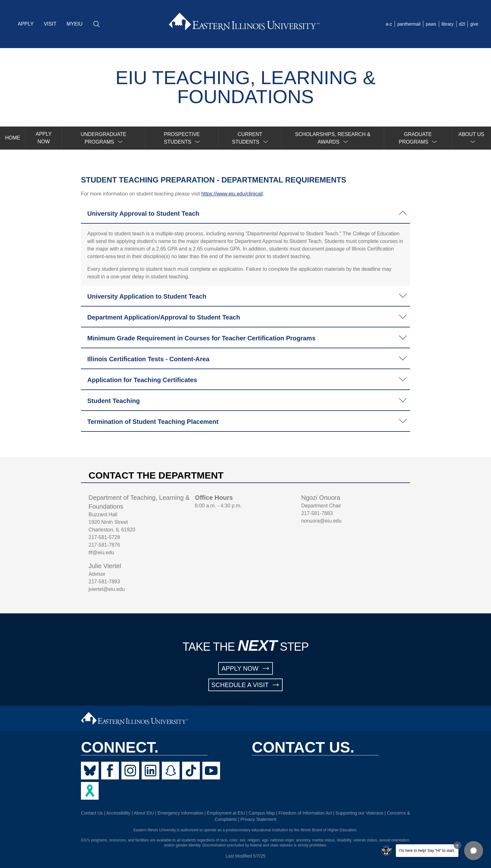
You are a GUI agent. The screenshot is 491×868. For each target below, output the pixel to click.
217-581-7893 (104, 582)
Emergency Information (180, 813)
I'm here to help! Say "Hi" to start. (427, 851)
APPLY (26, 24)
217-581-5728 (104, 537)
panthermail (409, 24)
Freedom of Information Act (305, 813)
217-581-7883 (317, 513)
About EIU (144, 813)
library (448, 24)
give (474, 24)
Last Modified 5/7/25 (245, 856)
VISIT (50, 24)
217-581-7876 (104, 545)
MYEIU (74, 24)
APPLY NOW (245, 668)
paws (431, 24)
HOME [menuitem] (13, 138)
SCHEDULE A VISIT (246, 685)
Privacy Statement (258, 819)
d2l (462, 24)
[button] (474, 851)
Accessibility (118, 813)
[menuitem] (104, 138)
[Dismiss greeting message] (457, 845)
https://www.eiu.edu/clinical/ (232, 194)
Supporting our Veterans (359, 813)
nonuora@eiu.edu (321, 521)
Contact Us (92, 813)
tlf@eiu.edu (101, 552)
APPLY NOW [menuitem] (44, 138)
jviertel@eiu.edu (107, 589)
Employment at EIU (226, 813)
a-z (389, 24)
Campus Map (262, 813)
